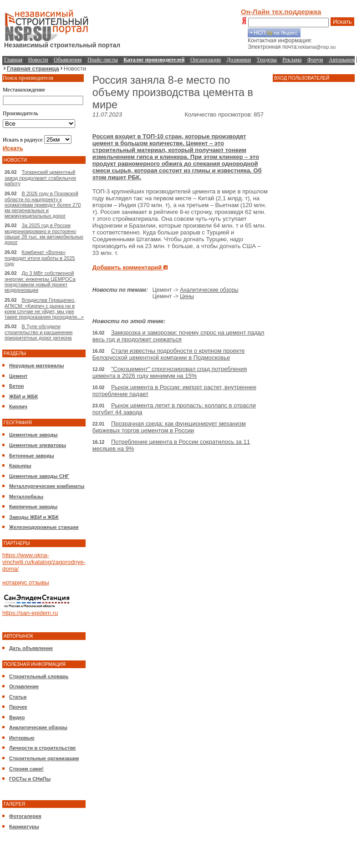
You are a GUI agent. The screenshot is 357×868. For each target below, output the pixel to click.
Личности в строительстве (42, 748)
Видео (17, 717)
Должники (239, 60)
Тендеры (267, 60)
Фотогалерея (25, 816)
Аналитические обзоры (38, 727)
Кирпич (18, 406)
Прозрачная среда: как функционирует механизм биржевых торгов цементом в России (169, 427)
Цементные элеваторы (38, 445)
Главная (13, 60)
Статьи (18, 697)
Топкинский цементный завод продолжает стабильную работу (40, 178)
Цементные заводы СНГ (39, 476)
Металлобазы (26, 497)
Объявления (68, 60)
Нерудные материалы (36, 365)
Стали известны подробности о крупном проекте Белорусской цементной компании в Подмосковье (169, 354)
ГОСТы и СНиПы (30, 779)
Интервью (22, 738)
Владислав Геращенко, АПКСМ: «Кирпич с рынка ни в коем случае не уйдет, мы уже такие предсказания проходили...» (44, 308)
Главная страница (33, 69)
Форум (315, 60)
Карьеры (20, 466)
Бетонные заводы (32, 456)
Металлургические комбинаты (47, 486)
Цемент (18, 376)
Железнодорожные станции (44, 527)
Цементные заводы (33, 435)
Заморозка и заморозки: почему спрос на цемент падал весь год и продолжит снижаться (178, 336)
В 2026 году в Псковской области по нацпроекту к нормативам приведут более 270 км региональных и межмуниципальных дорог (43, 205)
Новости (38, 60)
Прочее (18, 707)
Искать (342, 22)
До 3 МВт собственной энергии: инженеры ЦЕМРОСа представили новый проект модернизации (40, 282)
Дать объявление (31, 648)
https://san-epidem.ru (30, 613)
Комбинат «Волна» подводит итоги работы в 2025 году (40, 258)
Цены (187, 296)
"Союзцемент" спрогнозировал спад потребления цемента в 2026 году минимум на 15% (170, 372)
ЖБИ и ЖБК (23, 396)
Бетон (16, 386)
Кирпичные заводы (33, 507)
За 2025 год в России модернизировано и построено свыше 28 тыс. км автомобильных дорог (44, 234)
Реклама (292, 60)
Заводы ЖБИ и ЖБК (34, 517)
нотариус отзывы (26, 582)
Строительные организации (44, 758)
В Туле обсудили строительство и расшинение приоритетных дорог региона (39, 332)
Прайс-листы (103, 60)
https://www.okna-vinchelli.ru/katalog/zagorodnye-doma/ (44, 562)
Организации (206, 60)
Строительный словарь (39, 676)
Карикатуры (24, 827)
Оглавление (24, 686)
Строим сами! (26, 769)
